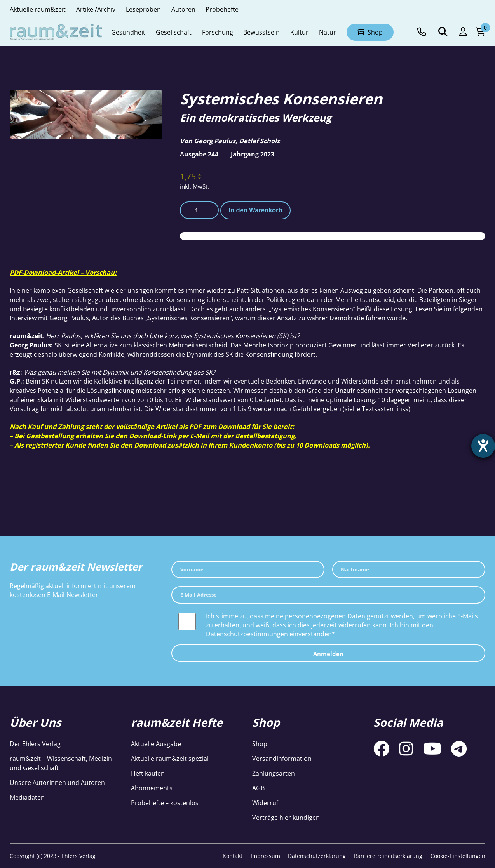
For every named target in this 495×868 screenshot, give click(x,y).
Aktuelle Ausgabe (156, 744)
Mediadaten (27, 797)
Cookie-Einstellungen (458, 856)
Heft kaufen (148, 773)
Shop (260, 744)
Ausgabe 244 (199, 154)
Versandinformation (282, 758)
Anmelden (328, 654)
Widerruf (265, 803)
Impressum (265, 856)
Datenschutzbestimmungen (247, 634)
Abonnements (152, 788)
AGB (258, 788)
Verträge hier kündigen (286, 817)
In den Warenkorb (255, 210)
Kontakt (233, 856)
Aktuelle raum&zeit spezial (170, 758)
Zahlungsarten (274, 773)
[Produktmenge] (199, 210)
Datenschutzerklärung (317, 856)
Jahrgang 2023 (253, 154)
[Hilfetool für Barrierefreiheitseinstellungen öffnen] (482, 447)
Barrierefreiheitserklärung (388, 856)
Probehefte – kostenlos (165, 803)
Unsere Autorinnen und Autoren (57, 782)
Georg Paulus (215, 141)
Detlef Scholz (259, 141)
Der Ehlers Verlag (35, 744)
